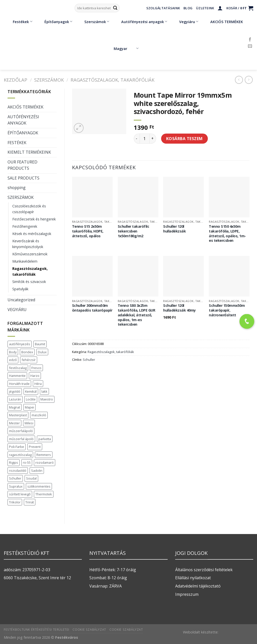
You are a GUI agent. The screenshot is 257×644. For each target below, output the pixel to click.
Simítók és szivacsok (29, 282)
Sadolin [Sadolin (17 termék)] (37, 471)
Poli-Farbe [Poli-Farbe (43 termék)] (17, 447)
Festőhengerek (25, 226)
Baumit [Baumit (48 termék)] (40, 344)
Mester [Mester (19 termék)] (14, 423)
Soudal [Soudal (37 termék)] (31, 478)
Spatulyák (20, 289)
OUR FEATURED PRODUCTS (22, 165)
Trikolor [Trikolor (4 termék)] (15, 502)
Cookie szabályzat (89, 630)
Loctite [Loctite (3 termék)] (31, 399)
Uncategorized (21, 300)
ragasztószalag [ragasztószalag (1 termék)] (20, 455)
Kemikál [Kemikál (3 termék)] (31, 391)
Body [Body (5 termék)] (13, 352)
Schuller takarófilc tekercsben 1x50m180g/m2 (134, 231)
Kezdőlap (16, 80)
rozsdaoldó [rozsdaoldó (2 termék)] (18, 471)
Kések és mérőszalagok (32, 234)
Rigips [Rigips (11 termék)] (14, 462)
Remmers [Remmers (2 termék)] (44, 455)
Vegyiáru (185, 22)
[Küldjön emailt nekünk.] (250, 46)
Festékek (19, 22)
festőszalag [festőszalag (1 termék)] (18, 368)
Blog (188, 8)
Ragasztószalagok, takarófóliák (112, 80)
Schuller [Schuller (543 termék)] (15, 478)
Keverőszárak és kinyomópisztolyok (28, 244)
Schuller (89, 360)
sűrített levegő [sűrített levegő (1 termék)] (20, 494)
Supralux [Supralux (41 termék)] (16, 486)
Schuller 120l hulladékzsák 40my (179, 308)
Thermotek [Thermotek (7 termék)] (44, 494)
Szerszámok (93, 22)
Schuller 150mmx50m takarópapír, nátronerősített (227, 310)
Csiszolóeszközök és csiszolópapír (29, 209)
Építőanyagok (55, 22)
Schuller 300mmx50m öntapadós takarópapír (92, 308)
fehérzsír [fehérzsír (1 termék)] (29, 360)
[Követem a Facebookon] (250, 40)
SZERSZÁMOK (49, 80)
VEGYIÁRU (17, 310)
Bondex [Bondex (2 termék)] (27, 352)
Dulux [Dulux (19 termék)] (42, 352)
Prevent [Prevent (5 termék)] (35, 447)
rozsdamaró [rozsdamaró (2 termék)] (45, 462)
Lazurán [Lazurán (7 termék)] (15, 399)
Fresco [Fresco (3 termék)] (36, 368)
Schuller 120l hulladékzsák (174, 229)
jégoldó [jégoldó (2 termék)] (15, 391)
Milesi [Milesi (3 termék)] (29, 423)
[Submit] (115, 8)
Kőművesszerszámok (30, 254)
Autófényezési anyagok (141, 22)
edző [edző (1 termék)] (13, 360)
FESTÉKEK (17, 143)
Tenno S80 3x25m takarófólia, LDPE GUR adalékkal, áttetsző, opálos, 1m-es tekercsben (137, 315)
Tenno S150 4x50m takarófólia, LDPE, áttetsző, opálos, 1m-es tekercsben (227, 233)
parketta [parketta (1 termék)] (45, 439)
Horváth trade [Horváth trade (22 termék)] (19, 384)
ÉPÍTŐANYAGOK (23, 133)
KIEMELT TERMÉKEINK (29, 152)
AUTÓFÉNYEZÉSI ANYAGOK (23, 120)
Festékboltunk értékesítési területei (37, 630)
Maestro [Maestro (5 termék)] (47, 399)
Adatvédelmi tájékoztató (198, 586)
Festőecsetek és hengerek (34, 219)
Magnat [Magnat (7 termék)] (15, 407)
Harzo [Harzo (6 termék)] (35, 376)
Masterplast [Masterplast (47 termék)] (18, 415)
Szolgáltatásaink (163, 8)
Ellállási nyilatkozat (193, 578)
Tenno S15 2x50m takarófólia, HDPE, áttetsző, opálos (88, 231)
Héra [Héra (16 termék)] (38, 384)
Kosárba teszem (184, 139)
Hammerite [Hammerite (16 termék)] (17, 376)
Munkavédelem (25, 261)
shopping (17, 188)
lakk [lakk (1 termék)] (44, 391)
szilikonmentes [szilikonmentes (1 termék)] (39, 486)
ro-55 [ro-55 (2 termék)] (27, 462)
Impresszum (187, 594)
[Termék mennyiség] (145, 139)
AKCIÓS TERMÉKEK (223, 22)
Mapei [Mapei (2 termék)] (29, 407)
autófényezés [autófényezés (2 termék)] (20, 344)
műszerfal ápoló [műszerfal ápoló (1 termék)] (21, 439)
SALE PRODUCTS (23, 178)
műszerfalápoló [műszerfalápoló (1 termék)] (21, 431)
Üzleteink (205, 8)
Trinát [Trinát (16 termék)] (30, 502)
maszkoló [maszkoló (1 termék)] (39, 415)
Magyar (126, 48)
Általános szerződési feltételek (204, 570)
